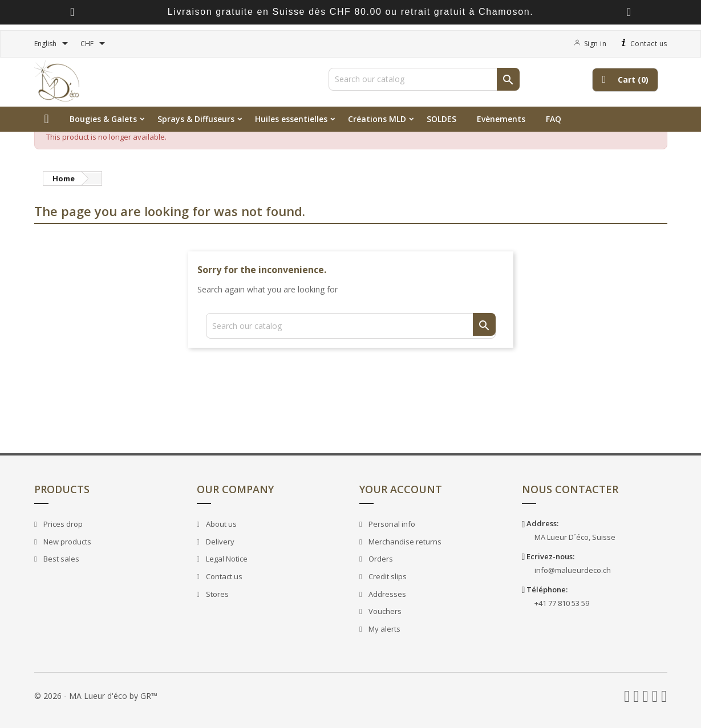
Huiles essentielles (291, 119)
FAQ (554, 119)
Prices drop (62, 524)
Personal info (390, 524)
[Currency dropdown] (95, 44)
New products (66, 542)
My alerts (383, 629)
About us (220, 524)
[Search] (424, 79)
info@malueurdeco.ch (573, 570)
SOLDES (441, 119)
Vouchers (384, 611)
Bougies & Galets (103, 119)
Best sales (60, 559)
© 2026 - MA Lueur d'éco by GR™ (96, 696)
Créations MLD (377, 119)
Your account (401, 489)
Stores (216, 594)
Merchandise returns (404, 542)
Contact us (643, 44)
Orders (379, 559)
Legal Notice (225, 559)
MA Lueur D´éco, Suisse (575, 537)
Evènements (501, 119)
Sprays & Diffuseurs (196, 119)
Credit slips (386, 576)
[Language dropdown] (53, 44)
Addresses (386, 594)
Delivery (219, 542)
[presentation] (72, 12)
